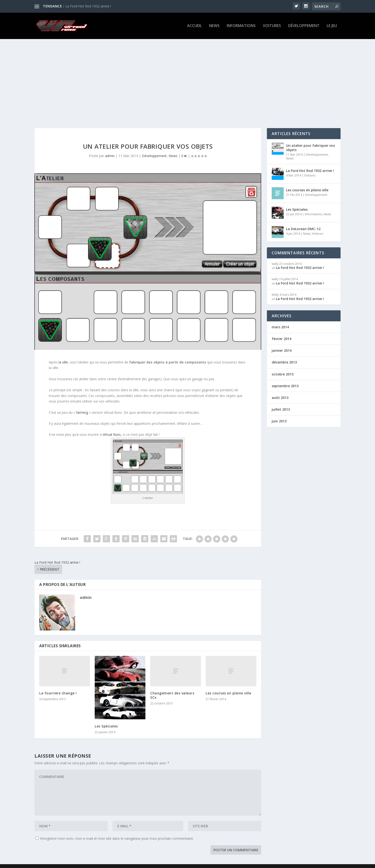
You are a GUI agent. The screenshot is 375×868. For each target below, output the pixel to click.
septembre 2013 (285, 379)
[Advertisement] (187, 75)
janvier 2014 (282, 343)
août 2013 (280, 390)
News (214, 26)
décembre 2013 (284, 355)
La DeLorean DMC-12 (303, 222)
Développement (304, 26)
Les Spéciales (106, 719)
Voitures (272, 26)
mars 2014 (280, 320)
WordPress (110, 863)
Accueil (194, 26)
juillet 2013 (281, 402)
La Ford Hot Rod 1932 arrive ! (88, 6)
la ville (63, 355)
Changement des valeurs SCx (172, 688)
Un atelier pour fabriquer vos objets (310, 140)
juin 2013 (279, 414)
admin (110, 149)
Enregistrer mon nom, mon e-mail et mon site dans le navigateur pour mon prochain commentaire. (117, 831)
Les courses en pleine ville (229, 686)
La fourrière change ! (58, 686)
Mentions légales (311, 863)
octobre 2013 (283, 367)
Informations (241, 26)
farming (82, 405)
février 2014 (281, 332)
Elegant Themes (64, 863)
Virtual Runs (112, 427)
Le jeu (332, 26)
